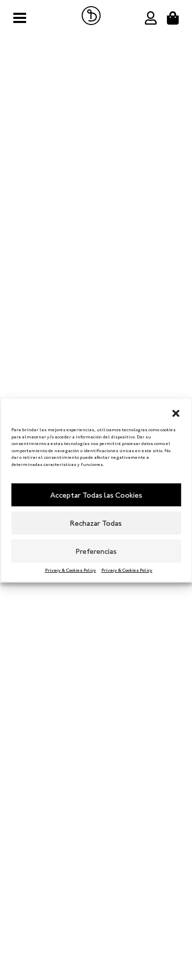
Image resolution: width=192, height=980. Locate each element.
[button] (176, 411)
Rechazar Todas (96, 523)
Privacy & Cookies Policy (71, 570)
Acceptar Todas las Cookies (96, 495)
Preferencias (96, 551)
